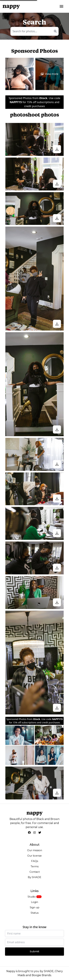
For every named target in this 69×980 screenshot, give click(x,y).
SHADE (49, 971)
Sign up (35, 907)
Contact (35, 872)
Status (35, 913)
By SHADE (34, 877)
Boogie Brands (41, 975)
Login (34, 902)
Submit (34, 951)
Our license (34, 856)
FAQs (35, 861)
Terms (35, 866)
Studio (32, 897)
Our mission (35, 850)
